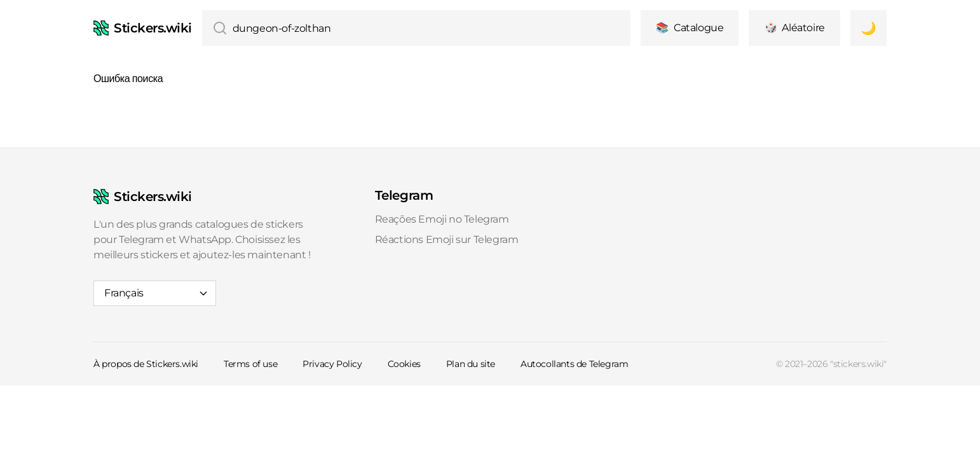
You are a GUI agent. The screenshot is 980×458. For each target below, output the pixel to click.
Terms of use (250, 364)
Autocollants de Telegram (574, 364)
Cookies (404, 364)
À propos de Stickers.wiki (146, 364)
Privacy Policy (332, 364)
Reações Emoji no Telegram (442, 219)
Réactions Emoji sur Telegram (447, 239)
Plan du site (471, 364)
